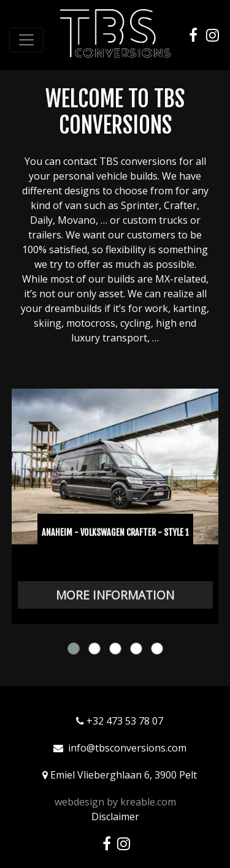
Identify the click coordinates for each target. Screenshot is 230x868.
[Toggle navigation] (26, 40)
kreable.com (148, 802)
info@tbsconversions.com (127, 748)
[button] (74, 649)
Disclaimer (115, 817)
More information (115, 595)
